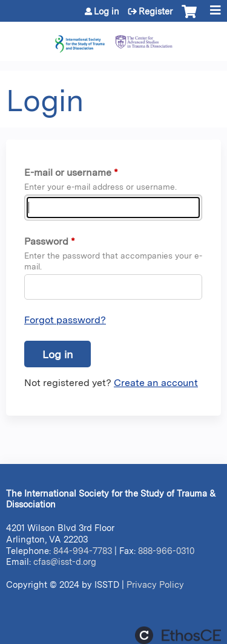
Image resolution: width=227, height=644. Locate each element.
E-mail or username (68, 172)
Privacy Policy (155, 584)
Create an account (156, 383)
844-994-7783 (83, 551)
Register (156, 11)
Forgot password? (65, 320)
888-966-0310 (166, 551)
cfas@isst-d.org (65, 562)
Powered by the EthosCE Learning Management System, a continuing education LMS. (178, 635)
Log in (107, 11)
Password (46, 241)
